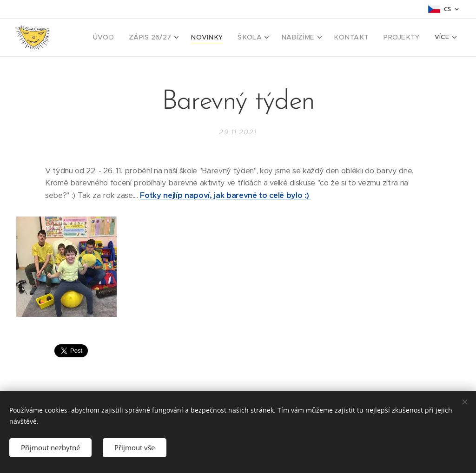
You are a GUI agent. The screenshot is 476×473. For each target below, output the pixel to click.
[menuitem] (126, 38)
